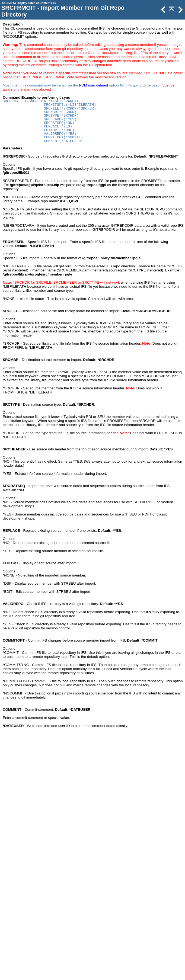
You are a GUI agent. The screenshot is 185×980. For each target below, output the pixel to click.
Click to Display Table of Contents (29, 3)
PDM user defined (94, 85)
